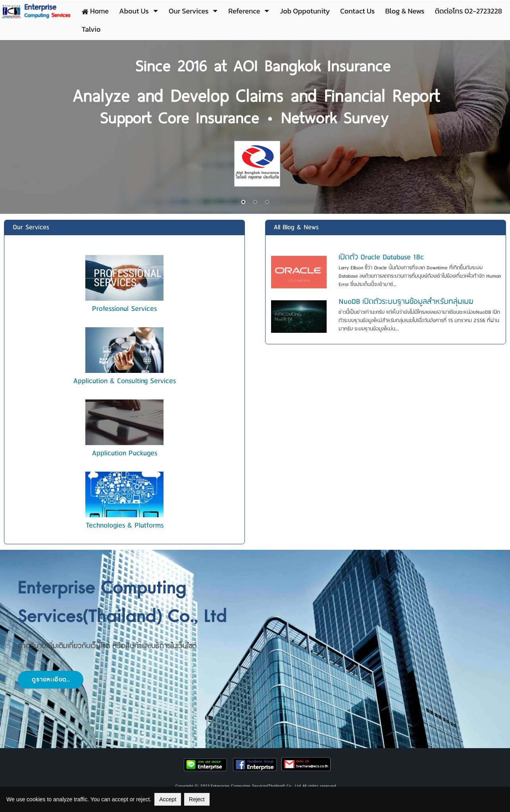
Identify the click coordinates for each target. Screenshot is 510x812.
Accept (168, 799)
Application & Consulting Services (125, 381)
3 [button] (267, 202)
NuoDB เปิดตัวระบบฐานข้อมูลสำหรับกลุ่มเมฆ (406, 302)
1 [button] (243, 202)
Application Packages (125, 453)
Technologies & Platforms (125, 526)
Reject (197, 799)
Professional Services (124, 309)
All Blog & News (296, 227)
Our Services (31, 227)
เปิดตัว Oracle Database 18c (381, 257)
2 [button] (255, 202)
